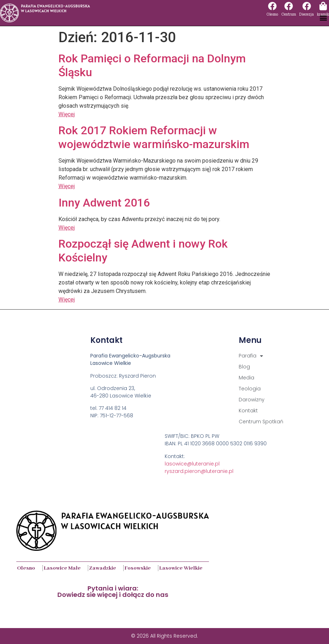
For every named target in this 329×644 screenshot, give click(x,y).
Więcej (67, 114)
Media (246, 378)
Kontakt (248, 411)
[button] (323, 18)
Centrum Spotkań (261, 422)
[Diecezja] (307, 6)
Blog (244, 367)
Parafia (251, 356)
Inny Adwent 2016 (104, 203)
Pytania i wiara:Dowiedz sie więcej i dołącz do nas (113, 591)
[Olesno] (272, 6)
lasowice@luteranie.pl (192, 464)
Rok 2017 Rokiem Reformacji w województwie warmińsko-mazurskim (154, 137)
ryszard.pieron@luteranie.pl (199, 471)
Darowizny (252, 400)
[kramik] (323, 6)
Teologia (250, 389)
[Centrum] (289, 6)
